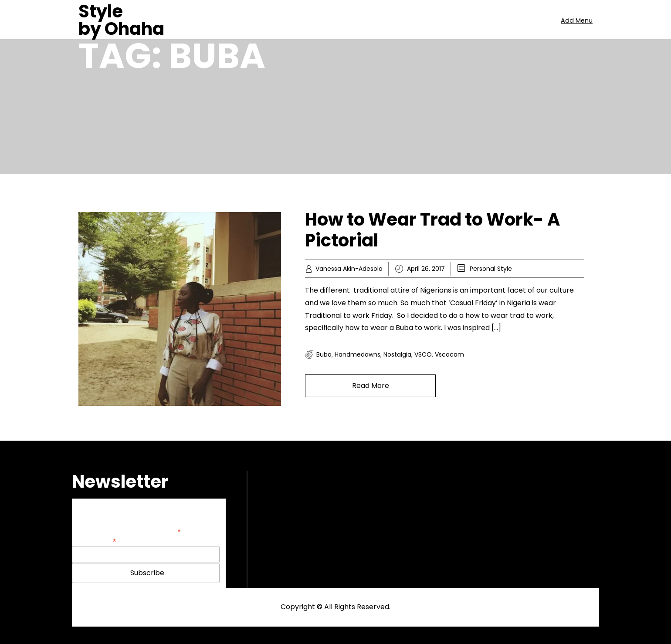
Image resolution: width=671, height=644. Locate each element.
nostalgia (397, 354)
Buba (324, 354)
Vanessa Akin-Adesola (349, 269)
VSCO (423, 354)
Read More (371, 386)
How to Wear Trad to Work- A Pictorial (432, 230)
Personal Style (491, 269)
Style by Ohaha (121, 20)
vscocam (449, 354)
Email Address (94, 541)
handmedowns (358, 354)
